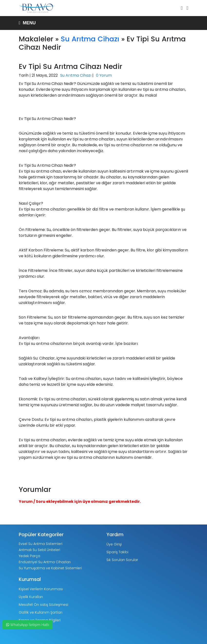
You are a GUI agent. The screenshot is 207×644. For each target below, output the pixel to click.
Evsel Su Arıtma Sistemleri (41, 544)
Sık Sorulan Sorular (122, 560)
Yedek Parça (29, 556)
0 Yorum (104, 75)
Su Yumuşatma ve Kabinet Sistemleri (50, 568)
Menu (27, 23)
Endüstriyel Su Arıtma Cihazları (45, 562)
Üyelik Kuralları (31, 597)
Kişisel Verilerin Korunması (41, 589)
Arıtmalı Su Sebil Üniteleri (39, 550)
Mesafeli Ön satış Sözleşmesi (43, 605)
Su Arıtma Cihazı (90, 39)
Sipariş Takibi (117, 552)
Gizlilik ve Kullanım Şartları (41, 612)
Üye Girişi (114, 544)
